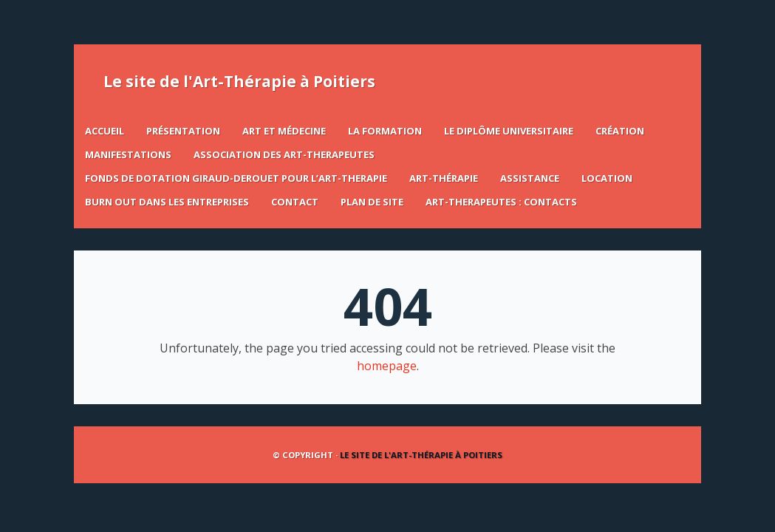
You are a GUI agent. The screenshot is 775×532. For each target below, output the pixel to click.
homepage (387, 366)
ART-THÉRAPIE (444, 178)
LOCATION (607, 178)
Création (620, 131)
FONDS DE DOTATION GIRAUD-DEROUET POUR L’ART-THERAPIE (236, 178)
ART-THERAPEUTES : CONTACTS (501, 202)
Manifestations (128, 154)
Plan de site (372, 202)
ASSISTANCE (530, 178)
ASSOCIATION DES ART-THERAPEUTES (284, 154)
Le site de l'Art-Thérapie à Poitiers (239, 81)
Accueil (105, 131)
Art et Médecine (284, 131)
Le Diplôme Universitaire (509, 131)
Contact (295, 202)
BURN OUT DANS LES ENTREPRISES (167, 202)
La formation (385, 131)
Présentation (183, 131)
